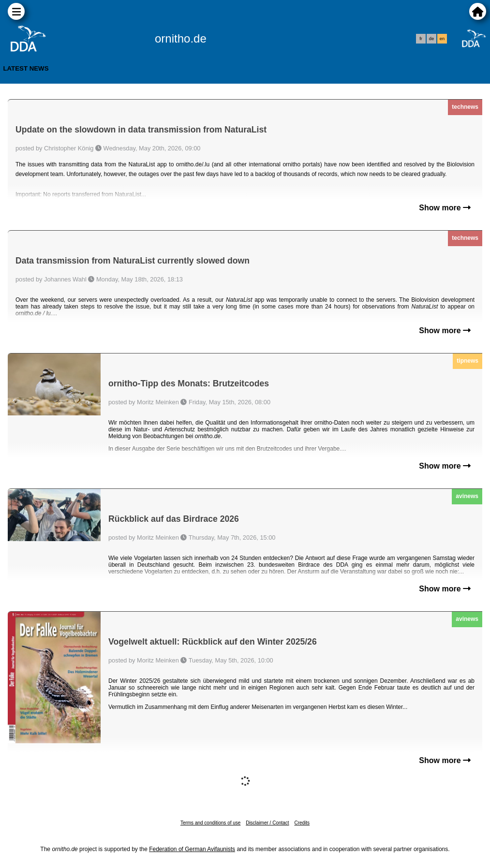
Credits (302, 823)
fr (421, 39)
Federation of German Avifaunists (192, 849)
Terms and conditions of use (211, 823)
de (431, 39)
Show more (445, 208)
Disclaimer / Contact (267, 823)
